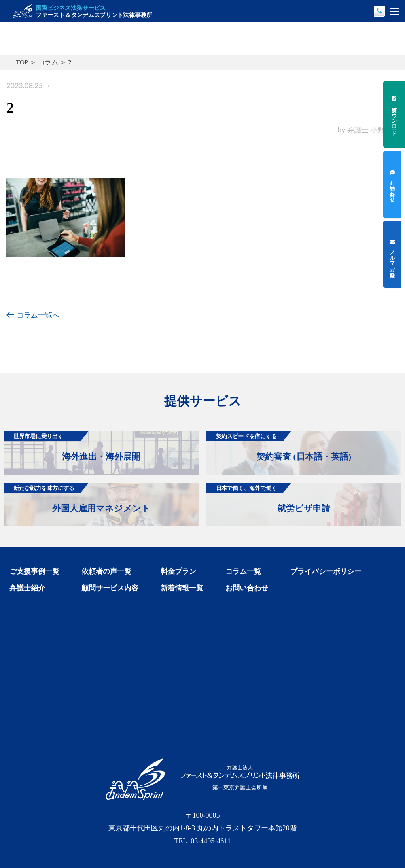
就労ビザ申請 (268, 498)
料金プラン (178, 571)
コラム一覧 (243, 571)
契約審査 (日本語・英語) (279, 446)
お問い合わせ (247, 588)
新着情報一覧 (182, 588)
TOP (22, 62)
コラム (48, 62)
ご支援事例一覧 (34, 571)
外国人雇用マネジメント (77, 498)
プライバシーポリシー (326, 571)
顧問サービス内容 (110, 588)
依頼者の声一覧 (106, 571)
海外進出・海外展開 (72, 446)
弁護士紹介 (27, 588)
